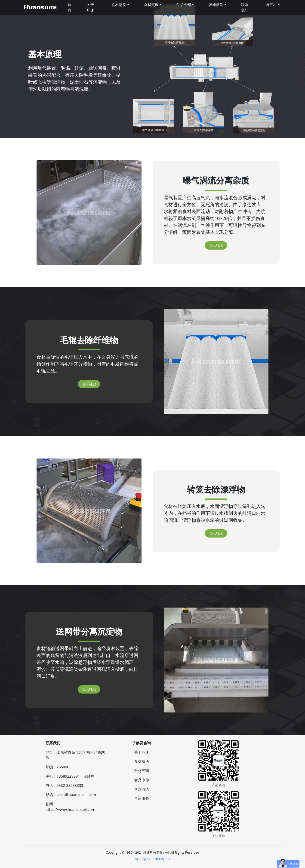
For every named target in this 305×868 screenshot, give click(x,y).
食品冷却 (142, 780)
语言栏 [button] (271, 5)
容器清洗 (142, 789)
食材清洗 (142, 761)
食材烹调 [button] (151, 5)
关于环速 (90, 7)
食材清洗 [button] (119, 5)
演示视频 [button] (216, 245)
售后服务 (142, 798)
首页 (69, 7)
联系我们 (245, 7)
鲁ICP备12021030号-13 (152, 859)
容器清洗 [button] (216, 5)
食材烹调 (142, 771)
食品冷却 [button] (184, 5)
